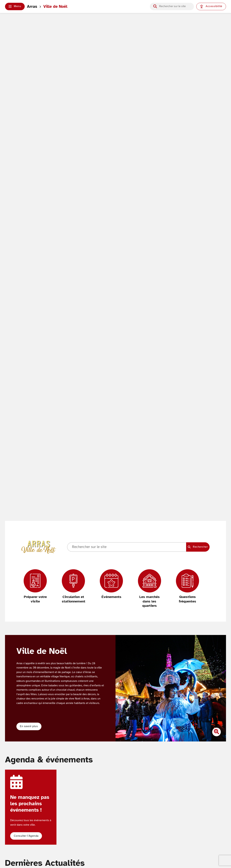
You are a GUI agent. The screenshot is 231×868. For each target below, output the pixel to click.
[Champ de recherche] (175, 6)
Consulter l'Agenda (26, 836)
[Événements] (111, 584)
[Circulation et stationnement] (73, 586)
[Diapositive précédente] (122, 688)
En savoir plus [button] (29, 726)
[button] (15, 6)
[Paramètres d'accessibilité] (211, 6)
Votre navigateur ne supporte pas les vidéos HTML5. (116, 280)
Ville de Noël (55, 6)
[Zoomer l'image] (216, 732)
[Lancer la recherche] (155, 6)
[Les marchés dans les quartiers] (150, 589)
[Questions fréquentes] (187, 586)
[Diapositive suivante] (219, 688)
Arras (32, 6)
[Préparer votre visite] (35, 586)
